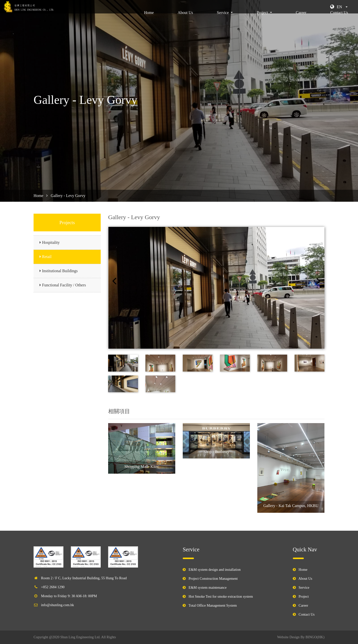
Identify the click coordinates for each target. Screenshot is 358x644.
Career (301, 19)
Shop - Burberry (216, 452)
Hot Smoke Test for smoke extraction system (221, 596)
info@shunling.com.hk (57, 605)
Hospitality (51, 242)
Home (150, 18)
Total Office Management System (213, 605)
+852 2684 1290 (53, 587)
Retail (47, 257)
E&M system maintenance (208, 587)
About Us (185, 19)
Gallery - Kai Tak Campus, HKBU (291, 506)
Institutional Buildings (60, 271)
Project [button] (263, 19)
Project (304, 596)
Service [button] (223, 19)
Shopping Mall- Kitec (142, 467)
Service (304, 587)
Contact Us (339, 19)
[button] (339, 7)
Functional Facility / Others (64, 285)
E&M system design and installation (215, 570)
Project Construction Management (213, 579)
